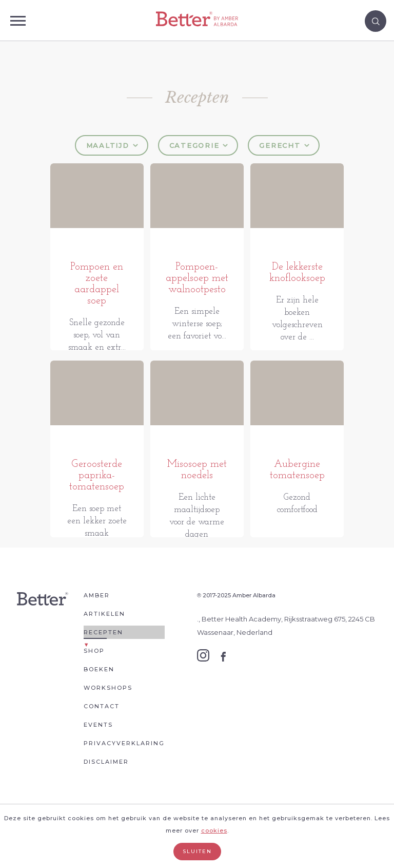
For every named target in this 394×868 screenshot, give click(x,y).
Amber (97, 644)
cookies (214, 831)
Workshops (108, 736)
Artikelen (104, 662)
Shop (94, 699)
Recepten (103, 681)
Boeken (99, 718)
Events (98, 773)
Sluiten (197, 851)
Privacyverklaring (124, 791)
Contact (102, 754)
